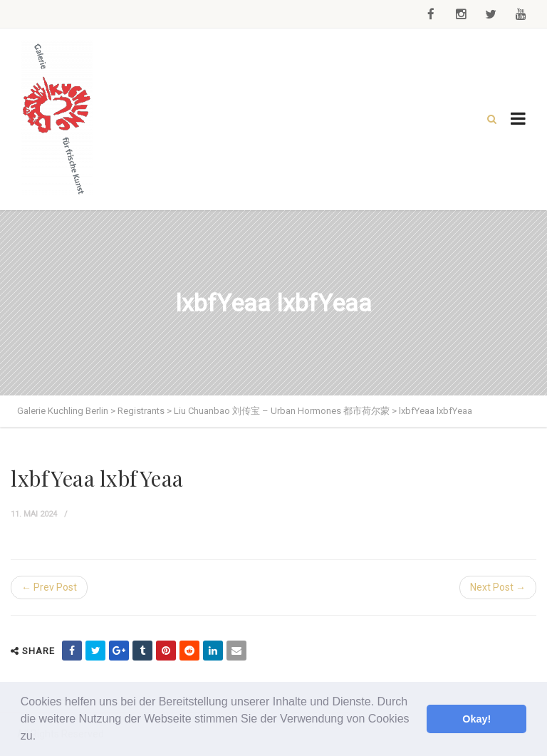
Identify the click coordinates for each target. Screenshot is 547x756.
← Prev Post (49, 587)
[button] (41, 737)
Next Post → (498, 587)
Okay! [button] (476, 719)
